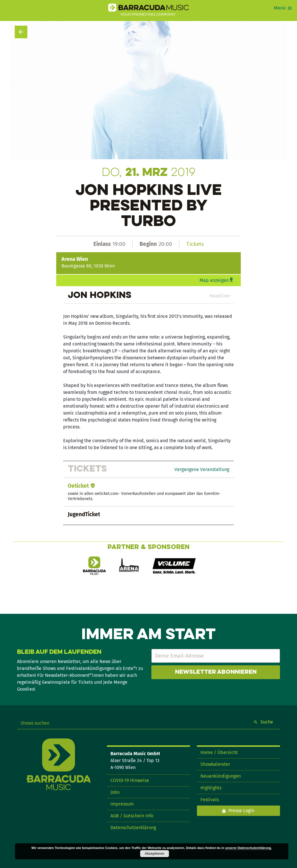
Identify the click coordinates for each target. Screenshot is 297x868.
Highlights (211, 788)
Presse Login (241, 811)
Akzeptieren (155, 854)
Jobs (115, 792)
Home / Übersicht (219, 752)
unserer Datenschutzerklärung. (249, 848)
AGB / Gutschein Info (132, 816)
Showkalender (215, 764)
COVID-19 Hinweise (130, 780)
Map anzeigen (214, 280)
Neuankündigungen (221, 776)
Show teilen (270, 41)
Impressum (122, 804)
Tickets (195, 244)
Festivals (210, 800)
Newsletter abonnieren (216, 672)
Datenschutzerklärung (133, 828)
